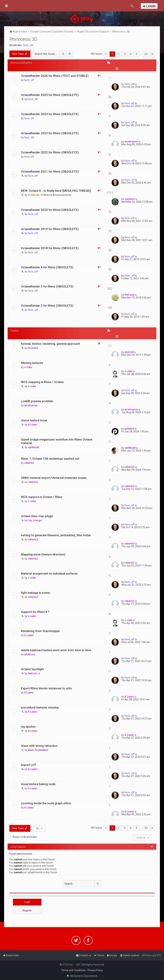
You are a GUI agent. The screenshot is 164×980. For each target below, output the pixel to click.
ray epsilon (28, 727)
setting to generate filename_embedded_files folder (56, 535)
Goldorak (33, 195)
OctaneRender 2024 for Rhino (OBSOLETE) (50, 114)
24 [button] (146, 54)
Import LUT (29, 765)
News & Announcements (58, 195)
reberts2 (29, 463)
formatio (33, 348)
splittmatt (33, 447)
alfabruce (30, 654)
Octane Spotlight (32, 669)
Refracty (129, 295)
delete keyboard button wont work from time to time (56, 650)
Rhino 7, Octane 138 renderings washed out (50, 459)
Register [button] (27, 910)
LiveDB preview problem (37, 401)
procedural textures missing (40, 707)
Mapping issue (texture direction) (43, 554)
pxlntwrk (129, 429)
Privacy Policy (95, 970)
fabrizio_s (34, 673)
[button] (106, 54)
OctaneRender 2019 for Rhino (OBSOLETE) (50, 229)
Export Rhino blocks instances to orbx (46, 688)
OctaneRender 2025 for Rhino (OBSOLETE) (50, 95)
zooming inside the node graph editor (46, 803)
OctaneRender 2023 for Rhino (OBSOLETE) (50, 133)
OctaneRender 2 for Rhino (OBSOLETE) (47, 306)
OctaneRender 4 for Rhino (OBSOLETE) (47, 267)
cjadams (130, 199)
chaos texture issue (34, 420)
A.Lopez (33, 425)
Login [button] (27, 902)
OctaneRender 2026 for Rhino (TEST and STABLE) (55, 76)
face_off (28, 45)
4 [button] (131, 54)
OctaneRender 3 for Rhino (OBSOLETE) (47, 286)
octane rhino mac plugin (37, 516)
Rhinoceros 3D (23, 39)
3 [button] (124, 54)
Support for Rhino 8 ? (35, 612)
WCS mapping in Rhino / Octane (42, 382)
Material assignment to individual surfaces (49, 574)
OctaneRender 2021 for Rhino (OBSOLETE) (50, 171)
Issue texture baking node (38, 784)
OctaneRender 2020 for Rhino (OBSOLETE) (50, 210)
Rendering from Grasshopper (40, 631)
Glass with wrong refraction (39, 746)
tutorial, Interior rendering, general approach (50, 344)
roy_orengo (35, 520)
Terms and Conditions (73, 970)
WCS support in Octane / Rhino (42, 497)
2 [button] (118, 54)
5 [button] (137, 54)
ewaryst (129, 352)
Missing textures (32, 363)
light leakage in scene (35, 593)
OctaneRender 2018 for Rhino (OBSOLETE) (50, 248)
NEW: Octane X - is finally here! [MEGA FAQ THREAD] (56, 191)
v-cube (28, 367)
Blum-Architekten (38, 750)
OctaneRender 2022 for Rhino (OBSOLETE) (50, 152)
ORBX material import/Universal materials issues (54, 478)
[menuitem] (132, 6)
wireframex (131, 142)
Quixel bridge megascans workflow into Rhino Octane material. (57, 441)
